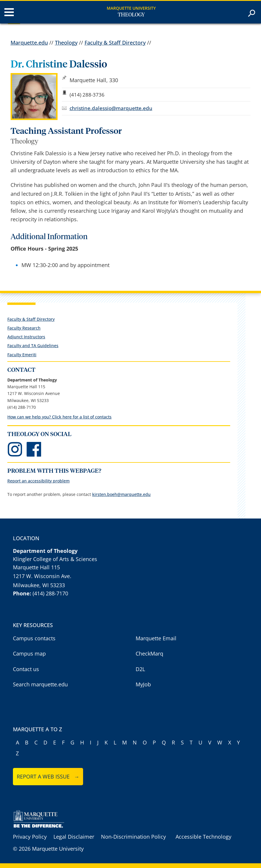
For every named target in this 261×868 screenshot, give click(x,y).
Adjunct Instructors (26, 337)
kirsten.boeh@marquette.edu (121, 494)
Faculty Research (24, 328)
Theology (131, 15)
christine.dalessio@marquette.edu (111, 108)
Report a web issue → (48, 776)
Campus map (29, 653)
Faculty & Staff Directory (115, 43)
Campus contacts (34, 638)
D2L (140, 669)
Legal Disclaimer (74, 837)
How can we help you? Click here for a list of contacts (59, 417)
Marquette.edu (29, 43)
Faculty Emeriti (22, 355)
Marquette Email (156, 638)
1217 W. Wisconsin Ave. (42, 576)
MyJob (143, 684)
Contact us (26, 669)
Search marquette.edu (40, 684)
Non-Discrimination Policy (133, 837)
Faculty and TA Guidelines (33, 346)
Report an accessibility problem (38, 481)
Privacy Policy (30, 837)
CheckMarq (149, 653)
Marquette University (131, 8)
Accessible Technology (203, 837)
